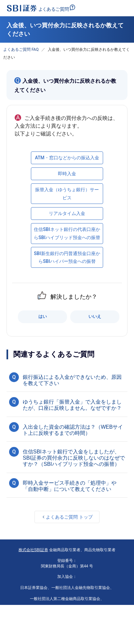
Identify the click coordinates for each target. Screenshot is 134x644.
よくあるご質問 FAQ (21, 50)
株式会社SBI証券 (33, 550)
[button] (67, 379)
